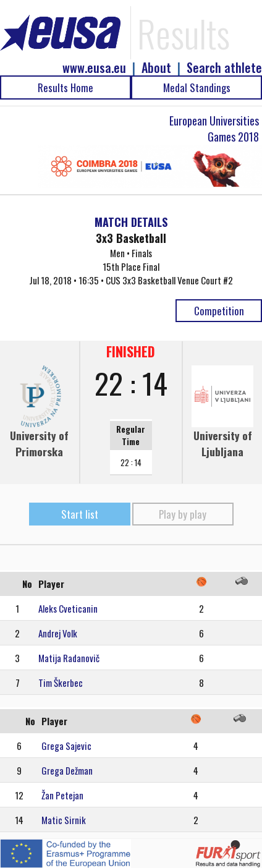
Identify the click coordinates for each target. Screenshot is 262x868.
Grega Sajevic (66, 746)
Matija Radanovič (69, 658)
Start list (80, 514)
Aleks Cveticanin (68, 608)
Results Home (65, 87)
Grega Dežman (67, 770)
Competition (219, 311)
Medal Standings (197, 87)
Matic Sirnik (64, 820)
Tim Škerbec (61, 683)
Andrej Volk (58, 633)
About (156, 68)
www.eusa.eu (94, 68)
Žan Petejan (62, 795)
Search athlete (224, 68)
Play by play (183, 514)
